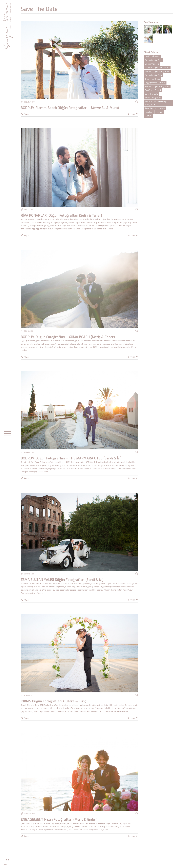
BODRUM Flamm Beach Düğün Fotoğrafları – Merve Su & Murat (70, 108)
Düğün (162, 83)
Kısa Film (149, 112)
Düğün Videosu (152, 64)
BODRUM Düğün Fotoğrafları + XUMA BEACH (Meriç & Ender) (68, 337)
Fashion (160, 112)
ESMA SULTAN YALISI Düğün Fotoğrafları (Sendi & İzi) (62, 580)
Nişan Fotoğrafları (153, 98)
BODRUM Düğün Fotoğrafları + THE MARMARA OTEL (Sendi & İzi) (71, 458)
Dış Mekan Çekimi (153, 90)
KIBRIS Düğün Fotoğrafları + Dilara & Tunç (53, 701)
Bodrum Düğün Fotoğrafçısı (157, 86)
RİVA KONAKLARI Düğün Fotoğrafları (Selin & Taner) (61, 216)
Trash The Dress (152, 79)
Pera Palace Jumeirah (155, 108)
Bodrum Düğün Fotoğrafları (157, 71)
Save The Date (152, 94)
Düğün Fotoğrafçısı (153, 60)
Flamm (148, 116)
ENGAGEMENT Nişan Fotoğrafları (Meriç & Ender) (59, 820)
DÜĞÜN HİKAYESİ (152, 56)
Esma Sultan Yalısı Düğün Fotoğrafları (157, 103)
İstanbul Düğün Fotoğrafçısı (157, 68)
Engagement (151, 83)
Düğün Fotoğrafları (153, 75)
